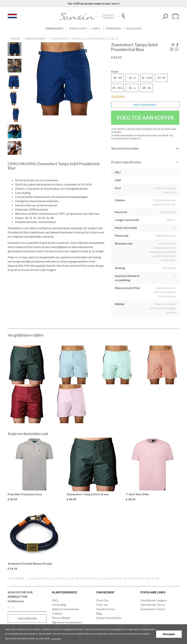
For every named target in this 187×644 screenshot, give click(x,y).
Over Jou (102, 605)
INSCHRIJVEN (27, 618)
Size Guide (118, 96)
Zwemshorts (55, 29)
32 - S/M (147, 78)
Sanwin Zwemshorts (109, 618)
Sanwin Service (106, 609)
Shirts (96, 29)
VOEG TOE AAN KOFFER (145, 118)
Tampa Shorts (78, 29)
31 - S (132, 78)
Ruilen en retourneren (66, 609)
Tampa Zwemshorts (139, 579)
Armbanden (113, 29)
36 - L (132, 88)
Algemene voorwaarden (67, 622)
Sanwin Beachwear (40, 579)
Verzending (59, 605)
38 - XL (147, 88)
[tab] (145, 149)
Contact (57, 613)
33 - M (161, 78)
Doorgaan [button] (169, 634)
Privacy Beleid (61, 618)
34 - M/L (117, 88)
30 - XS (117, 78)
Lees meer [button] (56, 639)
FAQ (55, 600)
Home (15, 39)
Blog (99, 613)
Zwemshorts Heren (86, 579)
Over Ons (102, 600)
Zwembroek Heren (113, 579)
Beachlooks (134, 29)
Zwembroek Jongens (154, 600)
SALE (158, 579)
